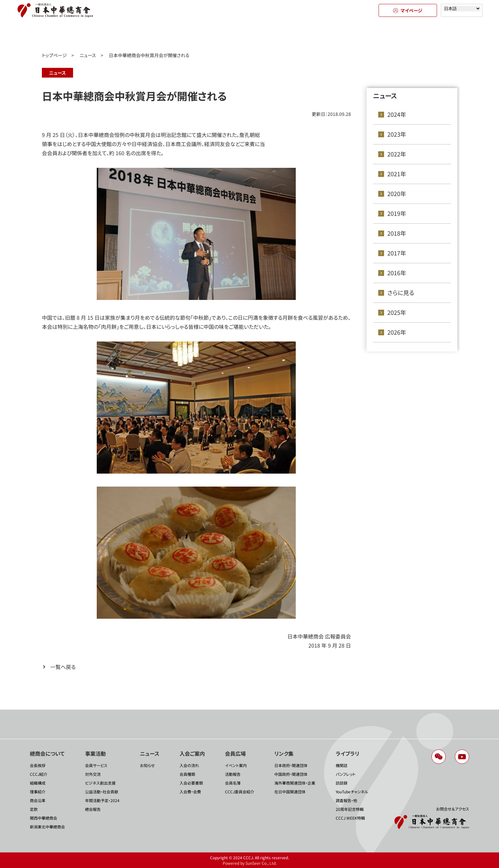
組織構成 (38, 783)
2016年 (397, 273)
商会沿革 (38, 800)
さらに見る (401, 292)
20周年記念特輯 (350, 809)
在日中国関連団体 (290, 792)
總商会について (74, 35)
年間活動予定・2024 (102, 800)
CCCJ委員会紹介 (240, 792)
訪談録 (342, 783)
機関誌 (342, 765)
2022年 (397, 154)
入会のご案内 (250, 35)
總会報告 (93, 809)
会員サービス (96, 765)
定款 (34, 809)
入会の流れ (189, 765)
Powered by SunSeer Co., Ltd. (250, 863)
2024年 (397, 114)
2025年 (397, 312)
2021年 (397, 174)
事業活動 (133, 35)
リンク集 (367, 35)
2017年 (397, 253)
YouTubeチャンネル (352, 792)
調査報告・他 (346, 800)
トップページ (54, 55)
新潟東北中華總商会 (47, 827)
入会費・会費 (190, 792)
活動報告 (233, 774)
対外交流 (93, 774)
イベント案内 (236, 765)
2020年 (397, 193)
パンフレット (346, 774)
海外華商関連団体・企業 (295, 783)
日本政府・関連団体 (291, 765)
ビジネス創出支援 (100, 783)
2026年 (397, 332)
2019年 (397, 213)
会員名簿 (233, 783)
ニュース (192, 35)
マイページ (408, 10)
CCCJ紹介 (39, 774)
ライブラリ (425, 35)
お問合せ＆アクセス (453, 809)
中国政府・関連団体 (291, 774)
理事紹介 (38, 792)
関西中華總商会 (44, 818)
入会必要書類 (191, 783)
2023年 (397, 134)
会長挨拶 (38, 765)
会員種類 (187, 774)
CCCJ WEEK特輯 (350, 818)
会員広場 (308, 35)
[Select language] (462, 9)
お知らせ (147, 765)
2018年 (397, 233)
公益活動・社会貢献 (102, 792)
